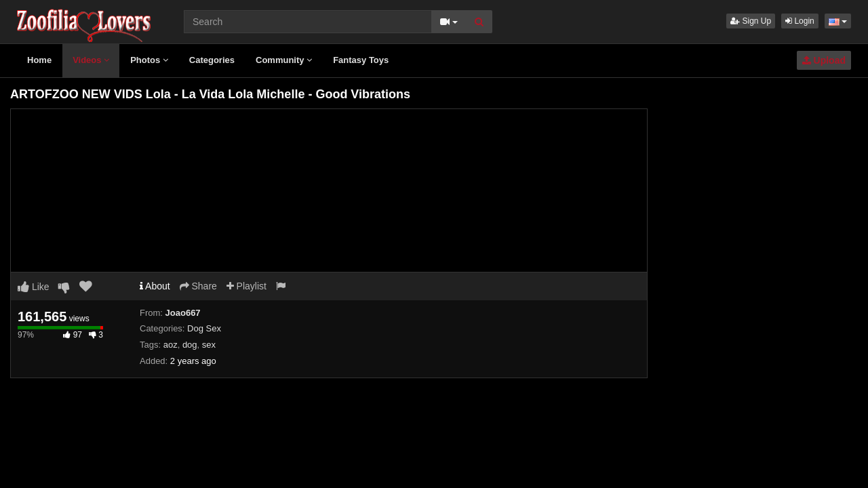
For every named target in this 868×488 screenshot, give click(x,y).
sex (209, 345)
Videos (91, 60)
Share (198, 286)
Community (284, 60)
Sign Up (751, 21)
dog (190, 345)
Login (800, 21)
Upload (824, 60)
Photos (149, 60)
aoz (171, 345)
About (155, 286)
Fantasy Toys (361, 60)
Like (34, 287)
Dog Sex (204, 328)
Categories (212, 60)
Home (39, 60)
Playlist (246, 286)
